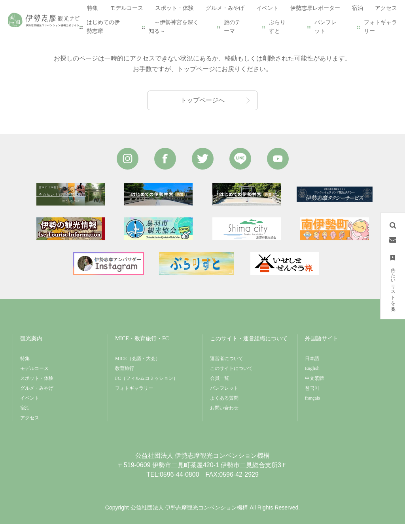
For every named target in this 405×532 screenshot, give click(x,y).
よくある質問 (224, 406)
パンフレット (326, 27)
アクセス (30, 426)
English (312, 377)
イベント (30, 406)
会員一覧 (220, 387)
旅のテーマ (232, 27)
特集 (25, 367)
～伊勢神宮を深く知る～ (174, 27)
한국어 (312, 396)
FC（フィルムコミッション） (147, 387)
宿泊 (25, 416)
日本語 (312, 367)
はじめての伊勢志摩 (103, 27)
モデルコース (34, 377)
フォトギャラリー (380, 27)
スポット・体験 (37, 387)
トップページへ (202, 108)
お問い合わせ (224, 416)
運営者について (227, 367)
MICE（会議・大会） (138, 367)
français (312, 406)
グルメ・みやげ (37, 396)
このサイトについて (231, 377)
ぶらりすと (277, 27)
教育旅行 (125, 377)
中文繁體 (314, 387)
